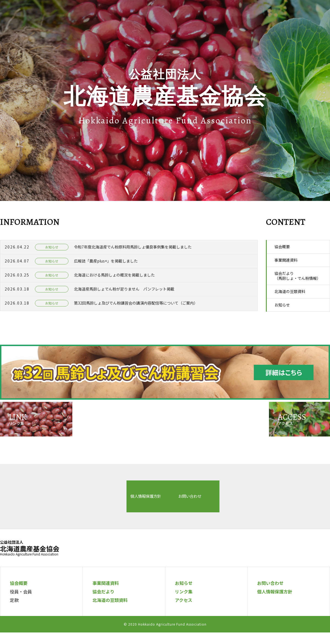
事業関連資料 (286, 260)
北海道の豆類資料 (290, 291)
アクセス (184, 612)
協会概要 (282, 247)
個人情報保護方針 (75, 510)
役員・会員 (21, 603)
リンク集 (184, 603)
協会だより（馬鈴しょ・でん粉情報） (298, 276)
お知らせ (282, 305)
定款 (14, 612)
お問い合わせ (192, 510)
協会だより (103, 603)
